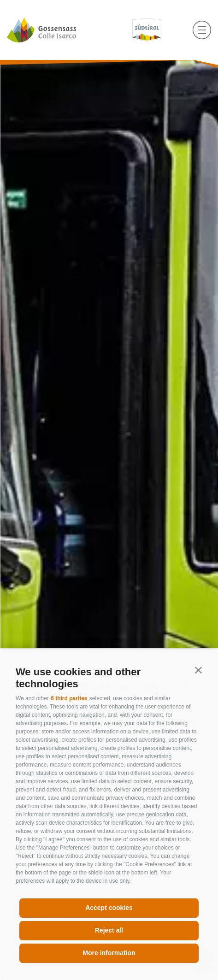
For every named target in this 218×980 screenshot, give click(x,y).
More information (109, 953)
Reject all (109, 930)
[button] (198, 670)
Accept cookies (109, 908)
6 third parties (69, 698)
